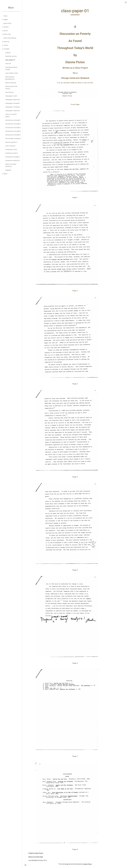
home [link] (5, 16)
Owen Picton (88, 864)
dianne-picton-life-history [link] (12, 87)
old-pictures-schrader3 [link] (13, 128)
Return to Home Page (36, 857)
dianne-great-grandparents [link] (10, 78)
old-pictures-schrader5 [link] (13, 135)
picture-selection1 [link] (11, 142)
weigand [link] (8, 170)
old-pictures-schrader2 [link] (13, 124)
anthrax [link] (8, 53)
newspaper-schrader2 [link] (13, 107)
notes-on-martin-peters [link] (11, 115)
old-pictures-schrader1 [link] (13, 120)
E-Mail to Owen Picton (36, 853)
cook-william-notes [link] (12, 73)
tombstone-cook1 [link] (11, 149)
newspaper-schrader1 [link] (13, 103)
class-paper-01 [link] (10, 60)
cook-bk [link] (8, 63)
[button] (126, 2)
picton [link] (6, 31)
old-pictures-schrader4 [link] (13, 131)
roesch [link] (6, 45)
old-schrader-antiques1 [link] (13, 138)
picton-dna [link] (7, 34)
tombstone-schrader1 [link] (13, 157)
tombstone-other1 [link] (12, 153)
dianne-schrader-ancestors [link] (11, 165)
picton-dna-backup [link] (10, 38)
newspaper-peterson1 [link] (13, 100)
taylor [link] (6, 174)
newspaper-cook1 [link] (11, 96)
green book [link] (7, 23)
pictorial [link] (6, 42)
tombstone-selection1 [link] (13, 160)
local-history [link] (9, 92)
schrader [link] (6, 49)
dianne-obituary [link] (11, 83)
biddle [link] (6, 20)
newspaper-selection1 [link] (13, 111)
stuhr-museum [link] (10, 146)
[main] (75, 12)
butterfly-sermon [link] (11, 56)
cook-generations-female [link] (12, 68)
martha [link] (6, 27)
